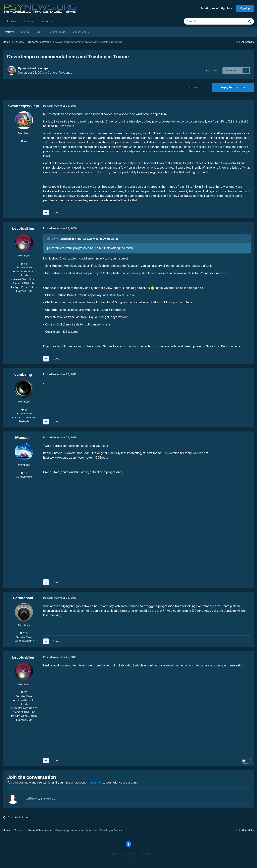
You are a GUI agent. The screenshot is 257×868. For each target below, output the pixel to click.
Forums (9, 32)
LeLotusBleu (23, 228)
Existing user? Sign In (216, 8)
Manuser (23, 438)
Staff (39, 32)
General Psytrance (60, 73)
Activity (28, 21)
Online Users (58, 32)
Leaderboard (81, 32)
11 (24, 410)
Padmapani (23, 598)
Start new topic (196, 87)
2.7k (24, 633)
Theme (112, 853)
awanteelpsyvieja (35, 68)
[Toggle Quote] (49, 239)
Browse (12, 23)
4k (24, 473)
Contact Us (129, 853)
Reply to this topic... (40, 798)
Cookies (145, 853)
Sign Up (245, 8)
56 (24, 264)
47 (24, 141)
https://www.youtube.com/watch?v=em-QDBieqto (76, 458)
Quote (56, 212)
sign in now (95, 782)
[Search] (204, 21)
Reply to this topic (233, 87)
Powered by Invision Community (128, 862)
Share (212, 70)
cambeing (23, 374)
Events (25, 32)
